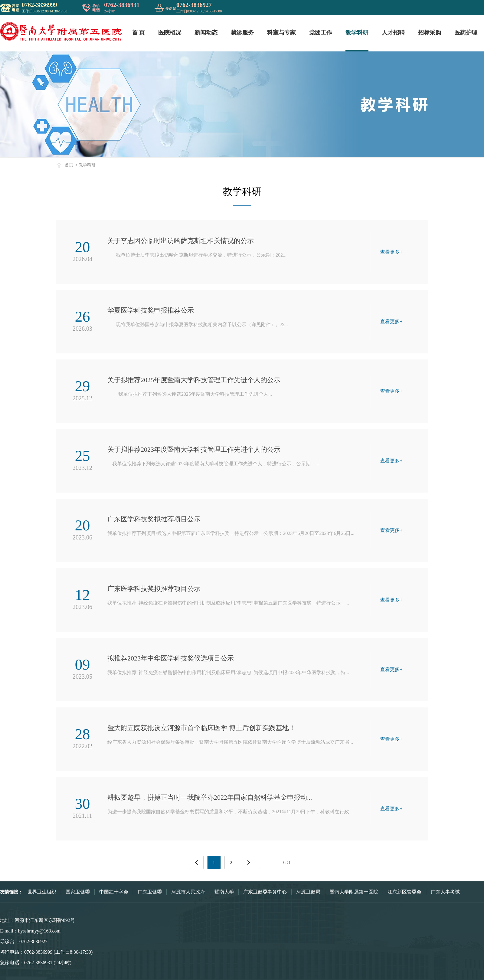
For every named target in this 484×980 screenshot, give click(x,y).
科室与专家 (281, 33)
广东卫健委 (150, 892)
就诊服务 (242, 33)
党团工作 (321, 33)
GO (287, 862)
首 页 (138, 33)
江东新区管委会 (404, 892)
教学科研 (357, 33)
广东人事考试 (445, 892)
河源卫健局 (308, 892)
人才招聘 (393, 33)
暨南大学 (224, 892)
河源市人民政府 (188, 892)
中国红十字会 (114, 892)
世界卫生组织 (42, 892)
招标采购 (430, 33)
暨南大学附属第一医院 (354, 892)
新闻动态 (206, 33)
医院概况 (170, 33)
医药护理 (466, 33)
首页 (65, 165)
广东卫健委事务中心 (265, 892)
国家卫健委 (78, 892)
